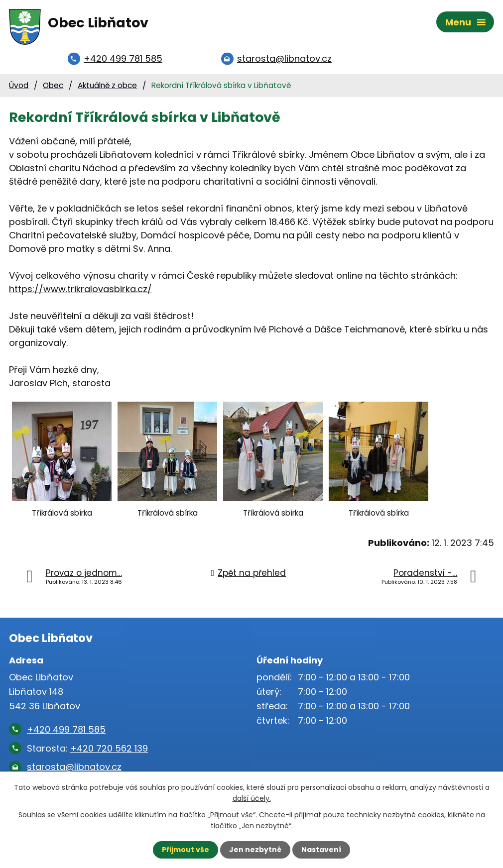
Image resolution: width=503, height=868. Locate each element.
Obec (53, 85)
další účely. (252, 798)
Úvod (19, 85)
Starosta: (87, 748)
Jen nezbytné (255, 850)
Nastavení (321, 850)
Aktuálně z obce (107, 85)
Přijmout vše (186, 850)
